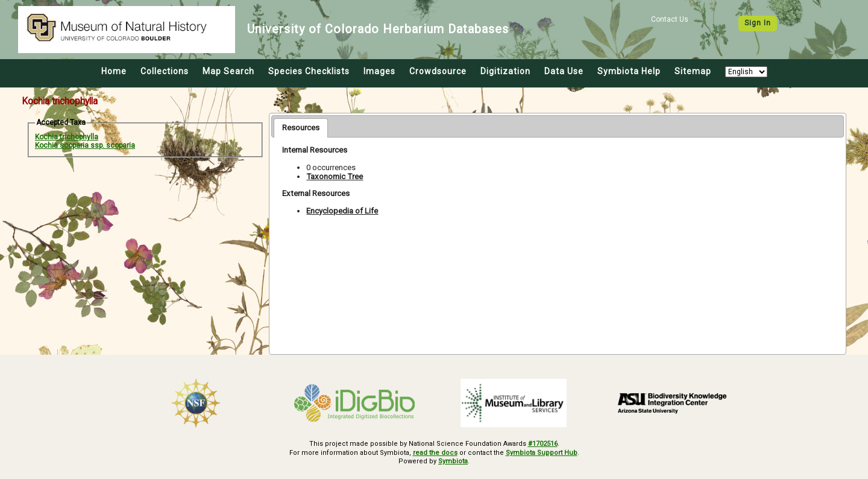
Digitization (505, 71)
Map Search (228, 71)
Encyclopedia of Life (342, 211)
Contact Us (670, 19)
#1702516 (543, 444)
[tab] (301, 128)
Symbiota (453, 461)
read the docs (435, 453)
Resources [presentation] (301, 128)
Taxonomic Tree (335, 176)
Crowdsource (438, 71)
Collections (165, 71)
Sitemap (693, 71)
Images (379, 71)
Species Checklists (309, 71)
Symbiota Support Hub (542, 453)
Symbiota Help (629, 71)
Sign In (758, 23)
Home (114, 71)
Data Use (564, 71)
